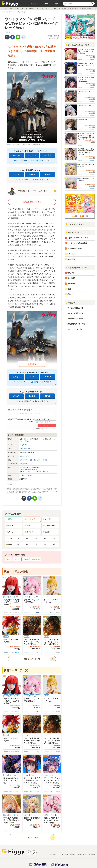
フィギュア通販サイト (75, 308)
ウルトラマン (20, 9)
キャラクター (49, 526)
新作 (9, 519)
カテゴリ (47, 519)
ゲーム (12, 597)
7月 (36, 538)
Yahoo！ (26, 160)
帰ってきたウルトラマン (33, 9)
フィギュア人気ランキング (77, 45)
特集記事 (70, 303)
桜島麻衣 (71, 273)
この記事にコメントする (32, 202)
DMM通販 (48, 155)
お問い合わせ (82, 854)
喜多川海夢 (71, 283)
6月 (27, 538)
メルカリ (16, 174)
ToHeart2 (71, 254)
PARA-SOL (71, 259)
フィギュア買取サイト (75, 313)
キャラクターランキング (77, 268)
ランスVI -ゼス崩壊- (75, 248)
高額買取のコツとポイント (77, 319)
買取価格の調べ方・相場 (76, 324)
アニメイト (32, 155)
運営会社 (73, 854)
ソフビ (8, 32)
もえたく (36, 179)
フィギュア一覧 (32, 838)
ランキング (30, 519)
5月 (18, 538)
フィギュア (33, 4)
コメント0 (56, 35)
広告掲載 (65, 854)
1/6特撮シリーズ (25, 449)
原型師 (46, 532)
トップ (4, 9)
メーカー (10, 532)
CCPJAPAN (23, 445)
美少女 (6, 597)
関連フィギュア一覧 (32, 659)
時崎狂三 (71, 294)
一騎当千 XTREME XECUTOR (78, 238)
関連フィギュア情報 (16, 571)
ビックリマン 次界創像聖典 (77, 243)
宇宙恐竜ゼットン (47, 9)
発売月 (9, 544)
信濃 (69, 289)
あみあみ (16, 155)
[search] (92, 4)
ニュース (46, 4)
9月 (54, 538)
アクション (13, 775)
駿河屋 (47, 174)
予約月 (9, 538)
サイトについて (55, 854)
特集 (56, 4)
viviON (43, 160)
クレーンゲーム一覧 (75, 329)
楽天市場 (34, 160)
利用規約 (92, 854)
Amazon (17, 160)
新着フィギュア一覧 (16, 670)
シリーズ (10, 526)
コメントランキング (75, 224)
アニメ (26, 637)
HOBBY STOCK (36, 559)
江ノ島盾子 (71, 278)
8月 (45, 538)
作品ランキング (73, 233)
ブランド (29, 532)
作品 (27, 526)
